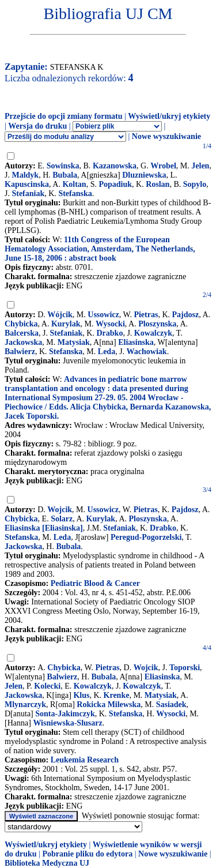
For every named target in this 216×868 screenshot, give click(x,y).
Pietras (146, 315)
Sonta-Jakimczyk (65, 714)
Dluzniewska (144, 175)
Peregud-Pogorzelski (146, 537)
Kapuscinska (27, 184)
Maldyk (25, 175)
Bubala (65, 175)
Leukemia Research (85, 760)
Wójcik (60, 315)
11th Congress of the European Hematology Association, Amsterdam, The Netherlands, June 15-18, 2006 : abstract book (100, 249)
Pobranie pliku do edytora (87, 854)
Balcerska (22, 333)
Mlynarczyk (25, 704)
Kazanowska (115, 166)
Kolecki (47, 686)
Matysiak (74, 342)
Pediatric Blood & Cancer (95, 583)
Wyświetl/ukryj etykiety (169, 116)
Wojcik (60, 510)
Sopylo (195, 184)
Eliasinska (136, 342)
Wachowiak (147, 352)
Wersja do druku (37, 126)
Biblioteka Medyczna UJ (47, 863)
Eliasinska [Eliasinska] (44, 528)
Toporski (185, 668)
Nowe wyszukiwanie (166, 136)
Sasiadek (171, 704)
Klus (81, 695)
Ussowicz (103, 315)
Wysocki (110, 324)
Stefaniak (28, 193)
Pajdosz (186, 315)
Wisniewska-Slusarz (67, 723)
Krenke (117, 695)
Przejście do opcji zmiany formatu (64, 116)
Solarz (62, 519)
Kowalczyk (153, 333)
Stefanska (75, 193)
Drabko (109, 333)
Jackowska (23, 342)
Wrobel (163, 166)
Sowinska (63, 166)
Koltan (74, 184)
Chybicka (21, 324)
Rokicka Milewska (109, 704)
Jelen (200, 166)
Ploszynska (157, 324)
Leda (107, 352)
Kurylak (66, 324)
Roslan (158, 184)
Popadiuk (115, 184)
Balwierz (20, 352)
